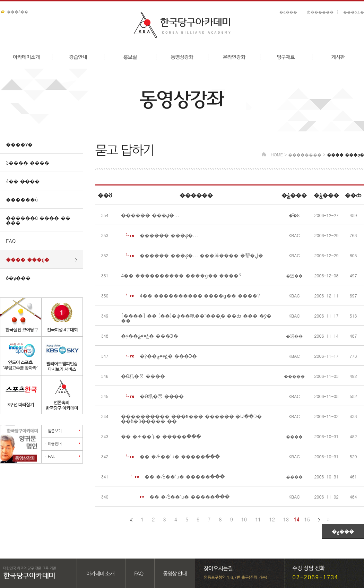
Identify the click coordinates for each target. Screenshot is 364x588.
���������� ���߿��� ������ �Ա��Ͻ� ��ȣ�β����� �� (191, 418)
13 (286, 519)
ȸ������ (320, 12)
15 (307, 519)
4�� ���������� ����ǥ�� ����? (181, 275)
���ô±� (354, 12)
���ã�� (18, 12)
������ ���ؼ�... (150, 215)
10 (244, 519)
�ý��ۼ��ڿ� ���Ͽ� (150, 336)
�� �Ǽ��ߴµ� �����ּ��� (161, 436)
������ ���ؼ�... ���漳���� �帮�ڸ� (201, 255)
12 (272, 519)
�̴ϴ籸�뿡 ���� (143, 376)
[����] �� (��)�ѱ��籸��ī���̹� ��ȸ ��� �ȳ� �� (196, 318)
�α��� (288, 12)
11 (258, 519)
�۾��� (343, 531)
